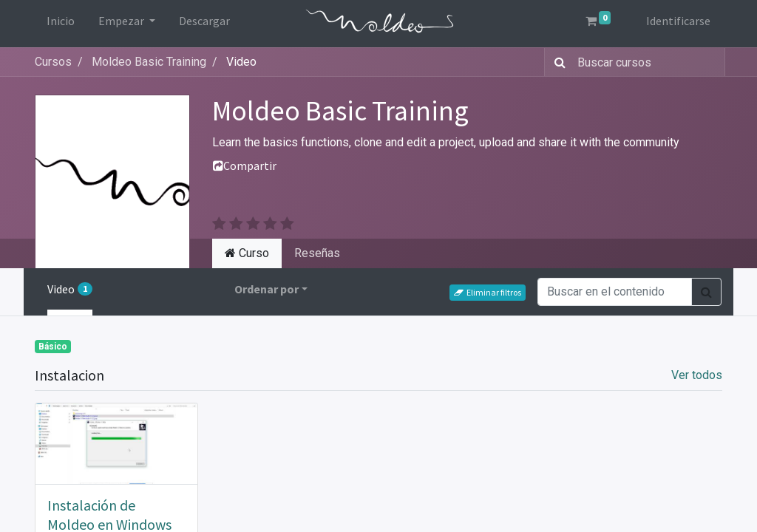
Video (70, 289)
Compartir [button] (245, 166)
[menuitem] (61, 24)
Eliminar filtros (488, 292)
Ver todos (697, 375)
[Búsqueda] (557, 62)
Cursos (53, 62)
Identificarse (678, 21)
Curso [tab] (247, 253)
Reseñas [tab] (317, 253)
